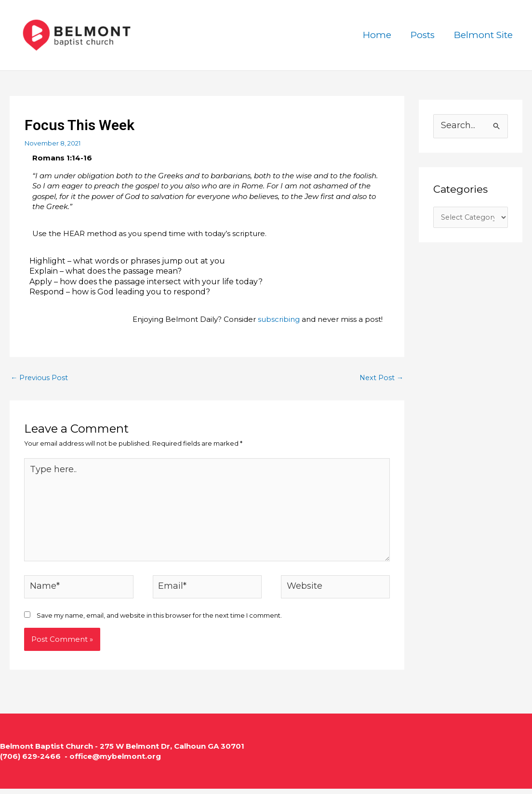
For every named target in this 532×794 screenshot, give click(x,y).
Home (379, 35)
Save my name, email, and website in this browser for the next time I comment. (159, 621)
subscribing (279, 319)
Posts (424, 35)
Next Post (381, 378)
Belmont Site (484, 35)
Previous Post (40, 378)
